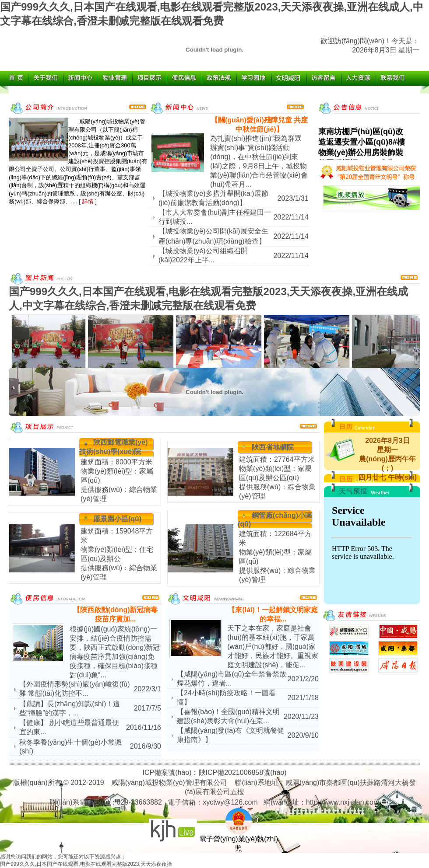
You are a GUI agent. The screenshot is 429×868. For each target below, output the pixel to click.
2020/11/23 (301, 716)
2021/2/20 (303, 679)
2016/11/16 (144, 727)
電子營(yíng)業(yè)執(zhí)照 (239, 840)
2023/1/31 (293, 198)
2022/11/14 (291, 217)
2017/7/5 (148, 708)
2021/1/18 (303, 698)
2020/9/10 (303, 735)
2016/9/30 (146, 746)
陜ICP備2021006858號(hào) (243, 772)
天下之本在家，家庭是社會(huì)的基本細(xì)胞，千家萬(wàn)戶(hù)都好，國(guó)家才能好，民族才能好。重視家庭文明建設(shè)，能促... (273, 647)
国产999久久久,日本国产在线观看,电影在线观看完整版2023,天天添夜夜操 (86, 864)
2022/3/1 (148, 689)
